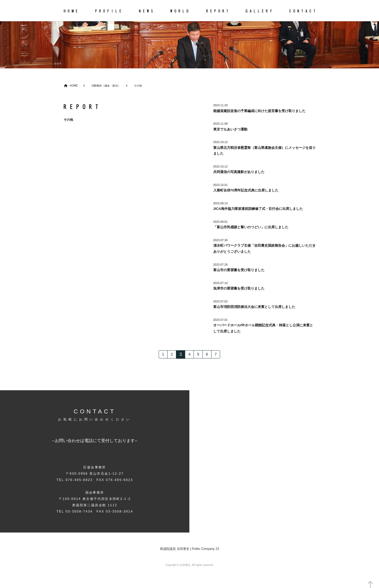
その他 (142, 85)
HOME (74, 85)
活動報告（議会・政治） (108, 85)
